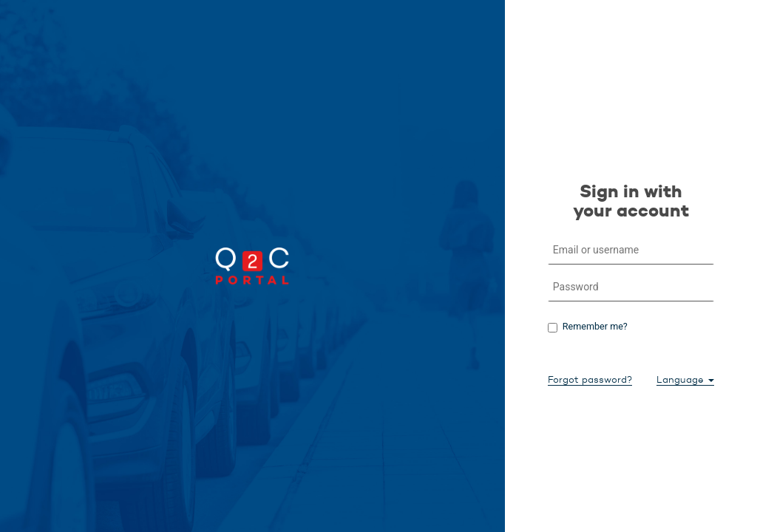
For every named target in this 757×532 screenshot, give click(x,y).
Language (685, 379)
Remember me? (595, 326)
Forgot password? (590, 379)
